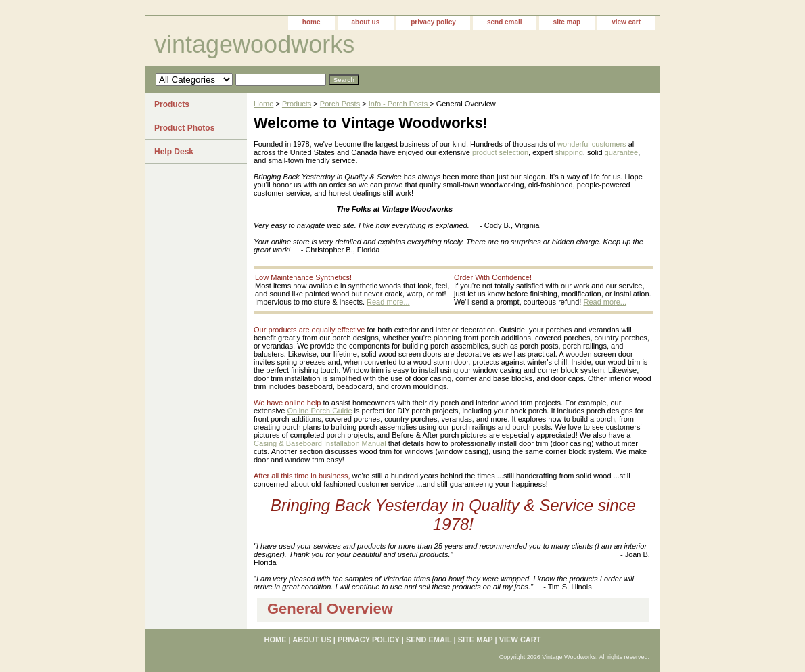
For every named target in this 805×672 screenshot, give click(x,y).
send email (505, 22)
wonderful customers (592, 144)
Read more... (388, 302)
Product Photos (184, 128)
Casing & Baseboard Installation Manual (320, 443)
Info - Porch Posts (399, 104)
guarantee (622, 152)
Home (263, 104)
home (312, 22)
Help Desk (174, 152)
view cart (626, 22)
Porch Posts (340, 104)
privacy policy (433, 22)
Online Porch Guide (320, 411)
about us (366, 22)
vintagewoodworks (254, 44)
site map (567, 22)
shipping (569, 152)
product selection (500, 152)
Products (297, 104)
